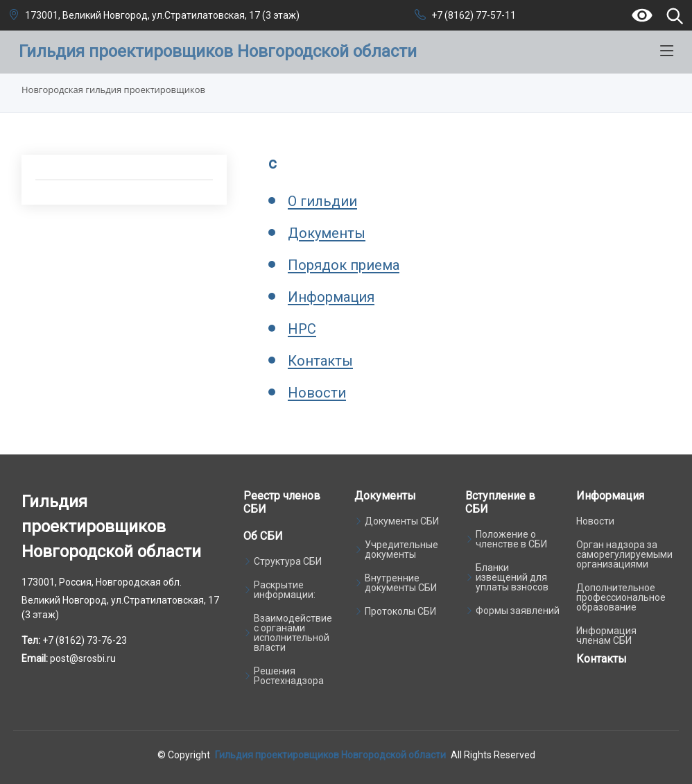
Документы (327, 233)
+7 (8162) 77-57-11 (474, 15)
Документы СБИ (402, 521)
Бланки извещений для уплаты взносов (512, 577)
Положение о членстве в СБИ (511, 539)
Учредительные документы (401, 549)
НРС (302, 329)
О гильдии (322, 201)
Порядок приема (344, 265)
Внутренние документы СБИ (401, 583)
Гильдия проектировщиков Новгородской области (330, 755)
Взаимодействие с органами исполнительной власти (293, 633)
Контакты (320, 361)
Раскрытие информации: (285, 590)
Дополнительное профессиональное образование (621, 597)
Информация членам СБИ (606, 636)
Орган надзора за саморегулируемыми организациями (624, 554)
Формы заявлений (518, 611)
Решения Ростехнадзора (289, 676)
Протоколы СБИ (400, 611)
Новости (317, 393)
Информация (331, 297)
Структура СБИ (288, 561)
